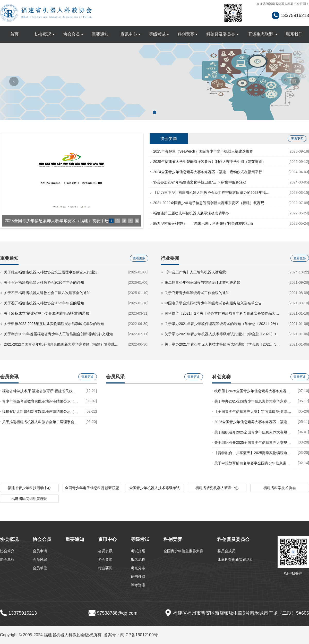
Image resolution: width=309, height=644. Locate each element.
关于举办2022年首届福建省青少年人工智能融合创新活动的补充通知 (58, 334)
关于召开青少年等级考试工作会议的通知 (197, 293)
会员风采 (40, 559)
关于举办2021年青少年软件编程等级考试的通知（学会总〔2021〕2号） (222, 324)
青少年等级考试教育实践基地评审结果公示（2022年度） (40, 401)
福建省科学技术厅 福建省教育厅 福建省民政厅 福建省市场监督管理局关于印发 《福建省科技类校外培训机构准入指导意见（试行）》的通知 (40, 391)
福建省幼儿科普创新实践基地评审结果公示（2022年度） (40, 411)
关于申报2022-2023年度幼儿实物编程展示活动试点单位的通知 (54, 324)
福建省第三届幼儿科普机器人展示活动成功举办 (191, 213)
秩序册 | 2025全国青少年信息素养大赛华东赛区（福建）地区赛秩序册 (252, 391)
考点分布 (138, 568)
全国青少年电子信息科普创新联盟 (92, 488)
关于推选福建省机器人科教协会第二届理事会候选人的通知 (40, 422)
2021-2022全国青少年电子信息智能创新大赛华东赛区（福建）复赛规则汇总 (212, 203)
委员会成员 (226, 551)
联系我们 (294, 34)
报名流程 (138, 559)
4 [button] (131, 221)
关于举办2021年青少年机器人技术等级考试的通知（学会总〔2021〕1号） (223, 334)
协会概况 (45, 34)
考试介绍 (138, 551)
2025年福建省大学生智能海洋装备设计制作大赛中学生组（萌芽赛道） (209, 162)
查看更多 (297, 139)
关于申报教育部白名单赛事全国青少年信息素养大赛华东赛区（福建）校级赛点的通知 (252, 463)
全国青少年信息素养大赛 (183, 551)
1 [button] (111, 221)
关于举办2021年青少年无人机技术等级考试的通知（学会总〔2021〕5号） (223, 344)
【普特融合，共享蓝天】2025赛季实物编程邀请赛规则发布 (252, 453)
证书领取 (138, 576)
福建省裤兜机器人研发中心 (217, 488)
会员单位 (40, 568)
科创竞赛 (188, 34)
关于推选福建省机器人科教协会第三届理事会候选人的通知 (51, 272)
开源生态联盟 (263, 34)
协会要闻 (169, 139)
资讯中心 (131, 34)
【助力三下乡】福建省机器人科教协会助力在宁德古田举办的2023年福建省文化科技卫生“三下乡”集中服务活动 (212, 193)
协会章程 (7, 559)
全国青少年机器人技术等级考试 (154, 488)
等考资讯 (138, 585)
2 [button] (118, 221)
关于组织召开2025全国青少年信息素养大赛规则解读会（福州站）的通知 (252, 442)
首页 (14, 34)
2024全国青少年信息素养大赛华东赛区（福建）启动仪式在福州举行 (208, 172)
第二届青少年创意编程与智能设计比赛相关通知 (202, 282)
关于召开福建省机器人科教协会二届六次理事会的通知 (47, 293)
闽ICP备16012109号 (139, 635)
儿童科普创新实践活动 (235, 559)
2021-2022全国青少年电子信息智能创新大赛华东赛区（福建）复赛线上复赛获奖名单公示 (62, 344)
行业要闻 (105, 568)
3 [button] (124, 221)
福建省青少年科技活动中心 (29, 488)
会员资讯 (105, 551)
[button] (154, 112)
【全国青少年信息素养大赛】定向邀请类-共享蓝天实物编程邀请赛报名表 (252, 411)
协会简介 (7, 551)
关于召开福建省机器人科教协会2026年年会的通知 (44, 282)
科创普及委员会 (222, 34)
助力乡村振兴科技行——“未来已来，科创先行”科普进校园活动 (203, 223)
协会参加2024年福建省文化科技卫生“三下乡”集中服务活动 (200, 182)
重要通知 (100, 34)
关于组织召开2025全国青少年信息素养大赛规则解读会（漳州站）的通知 (252, 432)
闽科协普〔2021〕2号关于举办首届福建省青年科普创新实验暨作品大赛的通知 (223, 313)
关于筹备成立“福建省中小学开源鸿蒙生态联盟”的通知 (46, 313)
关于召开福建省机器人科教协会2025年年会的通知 (44, 303)
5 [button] (137, 221)
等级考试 (159, 34)
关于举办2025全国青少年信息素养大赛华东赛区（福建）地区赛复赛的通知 (252, 401)
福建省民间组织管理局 (29, 499)
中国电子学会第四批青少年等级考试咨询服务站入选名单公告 (213, 303)
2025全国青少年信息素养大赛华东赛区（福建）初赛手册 (252, 422)
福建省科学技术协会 (280, 488)
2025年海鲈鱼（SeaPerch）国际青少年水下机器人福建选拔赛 (203, 151)
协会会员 (73, 34)
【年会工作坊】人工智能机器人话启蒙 (195, 272)
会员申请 (40, 551)
